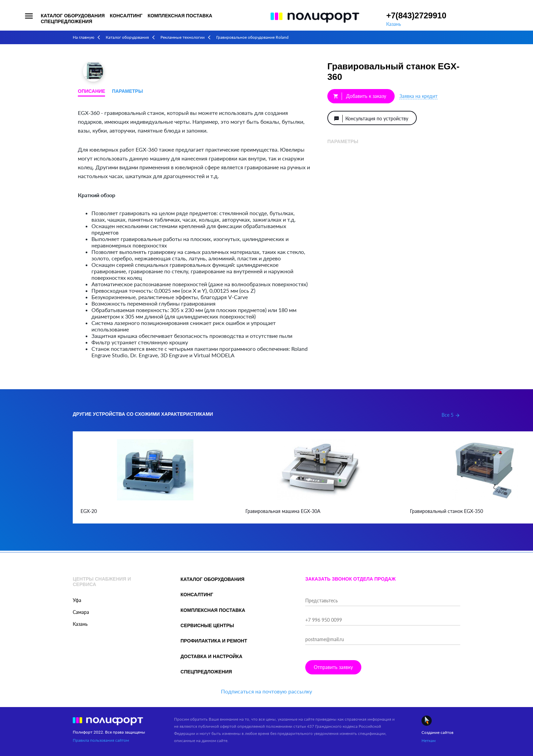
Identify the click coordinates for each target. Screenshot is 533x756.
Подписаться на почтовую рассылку (266, 691)
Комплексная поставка (180, 16)
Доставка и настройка (211, 656)
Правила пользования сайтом (101, 740)
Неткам (428, 741)
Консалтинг (126, 16)
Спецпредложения (66, 21)
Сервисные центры (207, 625)
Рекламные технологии (183, 37)
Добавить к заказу (360, 96)
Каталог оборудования (73, 16)
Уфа (77, 600)
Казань (394, 24)
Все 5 (451, 415)
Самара (81, 612)
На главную (83, 37)
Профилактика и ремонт (214, 641)
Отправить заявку (333, 667)
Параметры (127, 91)
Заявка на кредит (418, 96)
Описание (91, 91)
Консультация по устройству (372, 119)
